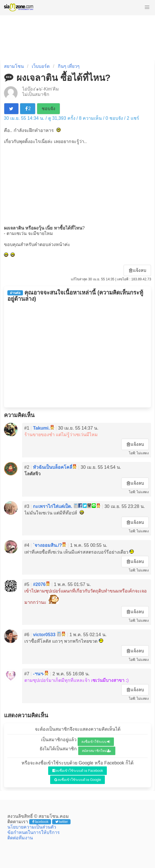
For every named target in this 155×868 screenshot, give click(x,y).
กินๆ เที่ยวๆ (69, 66)
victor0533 (44, 635)
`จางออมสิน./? (47, 545)
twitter (62, 822)
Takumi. (41, 428)
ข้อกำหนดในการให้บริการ (34, 832)
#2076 (39, 584)
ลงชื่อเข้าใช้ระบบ (96, 742)
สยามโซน (14, 66)
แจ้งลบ (138, 270)
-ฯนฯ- (39, 674)
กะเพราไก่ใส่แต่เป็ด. (52, 506)
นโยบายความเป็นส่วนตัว (32, 827)
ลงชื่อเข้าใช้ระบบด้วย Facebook (78, 771)
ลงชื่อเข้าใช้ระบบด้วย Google (78, 780)
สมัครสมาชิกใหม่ (97, 751)
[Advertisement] (78, 184)
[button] (147, 7)
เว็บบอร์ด (41, 66)
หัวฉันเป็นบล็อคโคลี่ (53, 467)
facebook (40, 822)
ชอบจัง (48, 109)
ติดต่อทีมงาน (20, 838)
